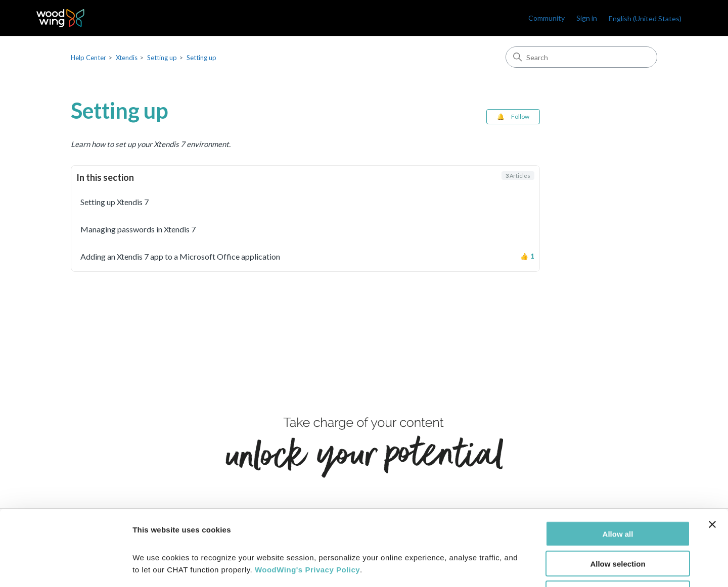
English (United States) (645, 18)
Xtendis (127, 58)
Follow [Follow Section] (520, 116)
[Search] (581, 57)
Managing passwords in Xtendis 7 (138, 229)
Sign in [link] (587, 18)
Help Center (88, 58)
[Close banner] (712, 454)
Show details (531, 567)
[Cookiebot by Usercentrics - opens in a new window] (65, 567)
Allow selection (618, 493)
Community (547, 18)
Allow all (618, 463)
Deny (618, 523)
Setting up (162, 58)
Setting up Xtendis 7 (115, 202)
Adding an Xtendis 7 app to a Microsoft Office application (180, 256)
